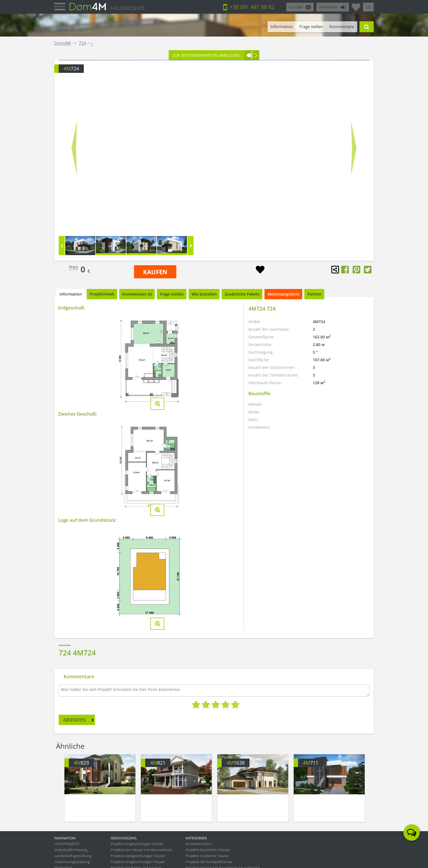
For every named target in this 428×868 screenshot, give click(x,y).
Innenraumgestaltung (72, 862)
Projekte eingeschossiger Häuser (137, 844)
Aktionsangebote (283, 294)
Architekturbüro (199, 844)
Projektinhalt (102, 294)
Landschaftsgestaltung (73, 856)
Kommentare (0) (137, 294)
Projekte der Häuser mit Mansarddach (142, 850)
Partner (314, 294)
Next (354, 148)
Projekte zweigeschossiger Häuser (138, 856)
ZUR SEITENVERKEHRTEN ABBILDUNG (206, 55)
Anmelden (329, 7)
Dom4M (63, 43)
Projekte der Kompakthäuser (209, 862)
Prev (74, 148)
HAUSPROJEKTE (128, 8)
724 (82, 43)
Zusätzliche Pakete (242, 294)
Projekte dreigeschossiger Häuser (138, 862)
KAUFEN (155, 272)
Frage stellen (311, 27)
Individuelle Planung (71, 850)
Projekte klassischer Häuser (208, 850)
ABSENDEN (74, 720)
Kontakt (296, 7)
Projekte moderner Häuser (207, 856)
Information (282, 27)
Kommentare (342, 27)
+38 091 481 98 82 (252, 7)
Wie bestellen (204, 294)
